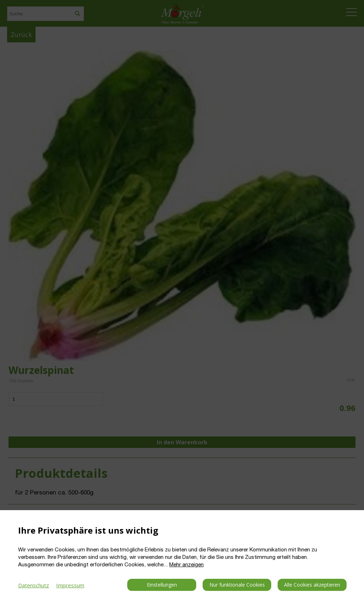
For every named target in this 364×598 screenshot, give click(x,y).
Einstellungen (162, 585)
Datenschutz (34, 585)
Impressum (70, 585)
